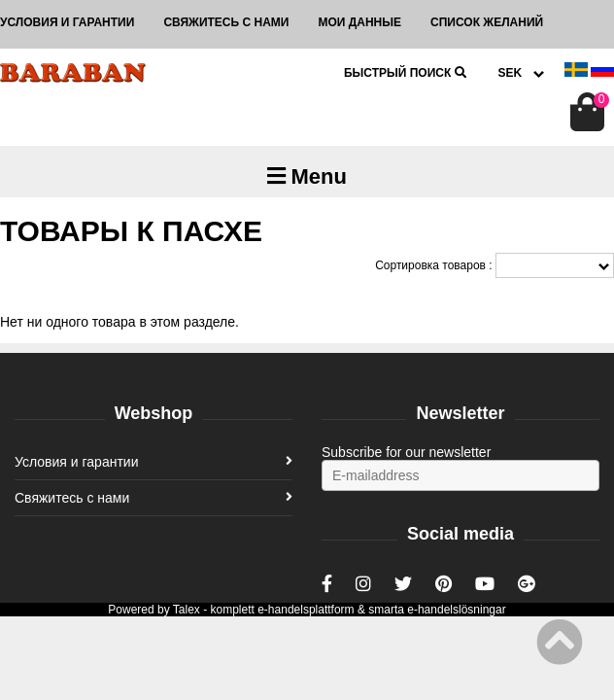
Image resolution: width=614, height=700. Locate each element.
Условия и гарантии (67, 22)
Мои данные (359, 22)
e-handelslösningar (456, 610)
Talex (187, 610)
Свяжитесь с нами (226, 22)
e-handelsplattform (306, 610)
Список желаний (487, 22)
